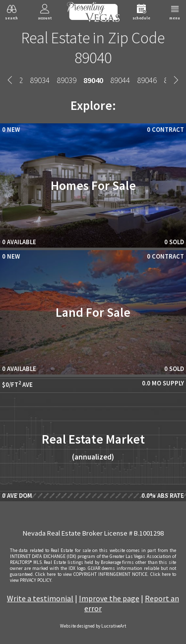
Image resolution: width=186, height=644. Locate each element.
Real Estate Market (93, 446)
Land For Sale (93, 312)
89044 (120, 80)
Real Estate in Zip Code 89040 (93, 48)
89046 (147, 80)
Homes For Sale (93, 185)
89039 (66, 80)
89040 (93, 80)
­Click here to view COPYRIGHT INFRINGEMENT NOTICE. (92, 574)
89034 (40, 80)
